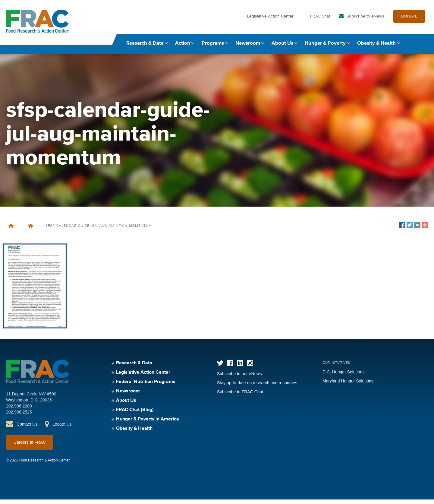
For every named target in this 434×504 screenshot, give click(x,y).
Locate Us (62, 429)
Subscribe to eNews (365, 21)
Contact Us (27, 429)
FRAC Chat (320, 21)
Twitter (220, 368)
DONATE (409, 21)
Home (11, 230)
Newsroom (248, 48)
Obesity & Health (376, 48)
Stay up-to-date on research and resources (257, 387)
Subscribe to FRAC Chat (240, 396)
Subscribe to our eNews (239, 378)
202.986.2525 (19, 417)
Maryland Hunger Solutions (348, 385)
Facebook (230, 368)
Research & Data (145, 48)
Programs (213, 48)
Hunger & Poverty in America (148, 424)
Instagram (250, 368)
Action (183, 48)
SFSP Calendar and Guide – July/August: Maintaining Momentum (31, 230)
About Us (282, 48)
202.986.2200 (19, 410)
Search (422, 48)
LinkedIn (240, 368)
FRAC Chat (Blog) (135, 414)
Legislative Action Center (270, 21)
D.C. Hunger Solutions (343, 376)
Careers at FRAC (30, 447)
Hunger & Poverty (325, 48)
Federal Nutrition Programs (146, 386)
